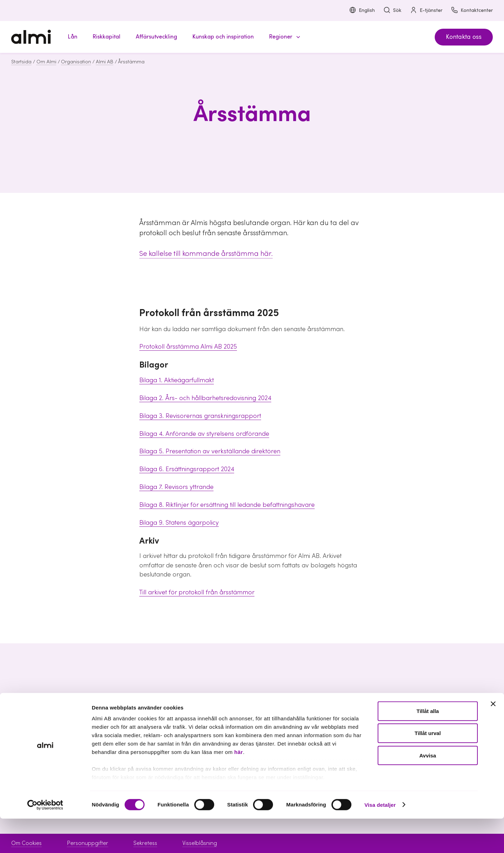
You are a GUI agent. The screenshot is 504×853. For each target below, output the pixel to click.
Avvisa (428, 790)
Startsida (21, 62)
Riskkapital (202, 726)
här (239, 787)
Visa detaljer (380, 839)
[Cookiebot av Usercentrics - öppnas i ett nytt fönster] (45, 839)
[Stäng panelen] (493, 739)
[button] (283, 37)
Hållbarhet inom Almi (423, 726)
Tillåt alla (428, 746)
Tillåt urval (428, 768)
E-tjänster (426, 11)
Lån (194, 713)
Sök (392, 11)
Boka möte (307, 713)
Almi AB (105, 62)
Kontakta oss (464, 37)
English (362, 11)
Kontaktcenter (472, 11)
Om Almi (46, 62)
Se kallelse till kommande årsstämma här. (206, 254)
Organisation (76, 62)
